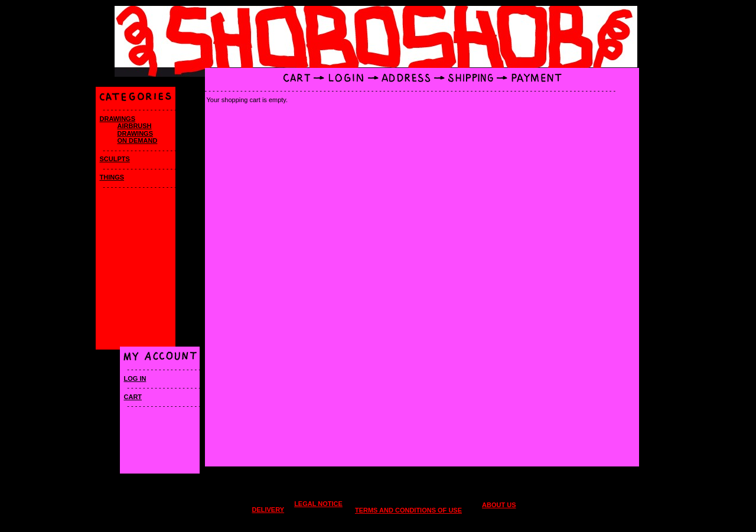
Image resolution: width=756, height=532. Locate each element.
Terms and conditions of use (408, 510)
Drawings (118, 119)
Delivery (268, 510)
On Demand (138, 141)
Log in (135, 378)
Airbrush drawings (136, 130)
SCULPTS (115, 159)
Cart (133, 397)
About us (499, 505)
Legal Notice (318, 504)
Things (112, 177)
